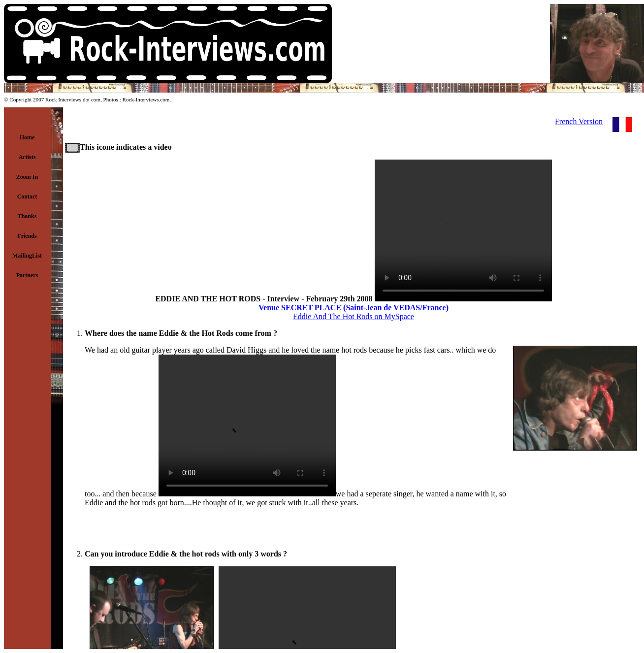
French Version (579, 121)
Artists (27, 157)
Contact (27, 196)
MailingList (27, 256)
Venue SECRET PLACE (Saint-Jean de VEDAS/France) (354, 308)
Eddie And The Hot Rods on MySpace (354, 316)
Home (27, 137)
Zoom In (27, 177)
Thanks (27, 216)
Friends (27, 236)
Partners (27, 275)
